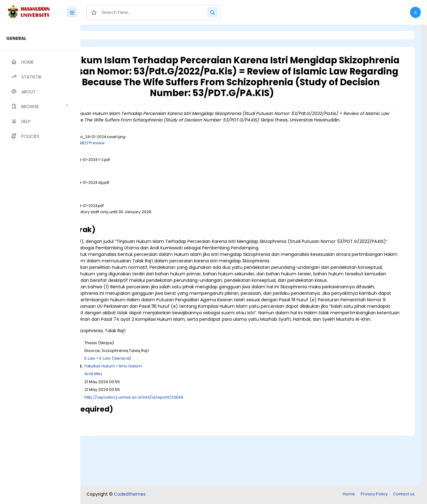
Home (349, 495)
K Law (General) (193, 408)
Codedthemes (130, 495)
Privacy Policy (374, 495)
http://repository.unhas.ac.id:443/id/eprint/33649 (211, 447)
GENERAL (16, 38)
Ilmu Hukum (208, 416)
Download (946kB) (137, 235)
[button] (415, 12)
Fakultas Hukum (177, 416)
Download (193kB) (145, 160)
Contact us (404, 495)
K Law (167, 408)
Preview (174, 160)
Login (107, 35)
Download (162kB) (137, 206)
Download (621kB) (137, 183)
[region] (40, 264)
